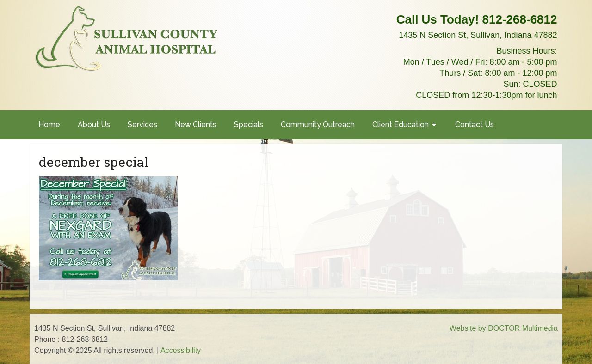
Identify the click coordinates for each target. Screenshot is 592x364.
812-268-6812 (520, 19)
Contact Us (475, 124)
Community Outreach (318, 124)
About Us (94, 124)
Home (49, 124)
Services (142, 124)
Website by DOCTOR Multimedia (504, 328)
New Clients (196, 124)
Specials (249, 124)
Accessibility (181, 350)
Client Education (401, 124)
